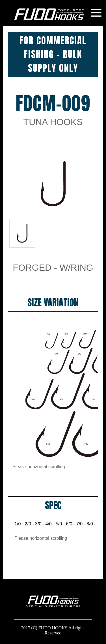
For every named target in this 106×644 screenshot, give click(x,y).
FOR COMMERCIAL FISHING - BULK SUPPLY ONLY (53, 54)
